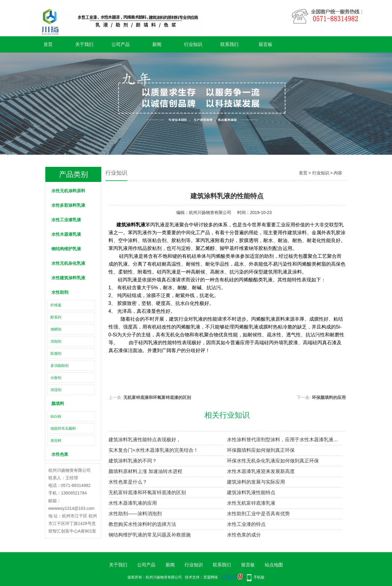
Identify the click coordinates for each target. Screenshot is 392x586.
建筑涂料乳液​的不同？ (133, 461)
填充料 (56, 441)
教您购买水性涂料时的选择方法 (142, 524)
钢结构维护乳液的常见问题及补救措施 (150, 535)
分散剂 (56, 378)
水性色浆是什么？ (128, 482)
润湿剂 (56, 390)
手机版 (259, 577)
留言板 (266, 44)
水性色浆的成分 (244, 535)
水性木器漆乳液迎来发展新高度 (261, 471)
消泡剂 (56, 342)
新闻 (157, 44)
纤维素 (56, 305)
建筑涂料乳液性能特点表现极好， (145, 440)
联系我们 (229, 44)
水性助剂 (60, 292)
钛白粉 (56, 416)
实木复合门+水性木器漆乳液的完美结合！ (153, 450)
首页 (48, 44)
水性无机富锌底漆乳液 (251, 503)
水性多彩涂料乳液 (68, 205)
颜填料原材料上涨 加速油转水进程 (145, 471)
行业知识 (193, 44)
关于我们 (84, 44)
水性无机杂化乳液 (68, 263)
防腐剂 (56, 354)
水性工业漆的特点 (246, 524)
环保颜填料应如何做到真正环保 (261, 450)
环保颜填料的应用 (329, 397)
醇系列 (56, 317)
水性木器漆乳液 (66, 234)
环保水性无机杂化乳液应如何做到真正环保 (273, 461)
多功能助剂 (60, 366)
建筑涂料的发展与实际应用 (256, 482)
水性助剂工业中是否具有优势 (258, 514)
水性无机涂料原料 (68, 191)
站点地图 (274, 565)
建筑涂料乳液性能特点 (251, 492)
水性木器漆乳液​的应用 (133, 503)
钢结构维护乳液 (66, 249)
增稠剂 (56, 329)
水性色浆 (60, 454)
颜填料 (58, 403)
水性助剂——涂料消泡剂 (135, 514)
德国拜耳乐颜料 (63, 429)
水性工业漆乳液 (66, 220)
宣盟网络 (211, 577)
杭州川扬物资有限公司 (210, 212)
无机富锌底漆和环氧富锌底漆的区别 (157, 397)
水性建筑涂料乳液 (68, 278)
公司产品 (121, 44)
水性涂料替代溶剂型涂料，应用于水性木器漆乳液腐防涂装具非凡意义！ (285, 440)
